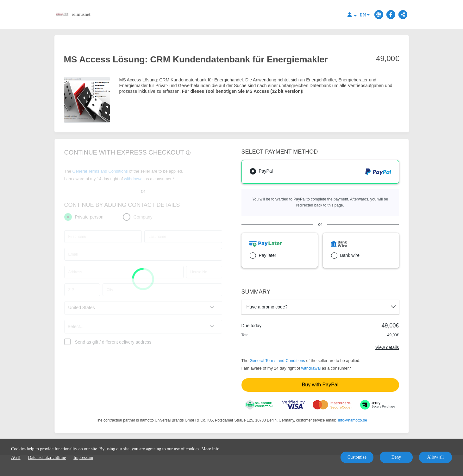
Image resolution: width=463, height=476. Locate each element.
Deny (396, 457)
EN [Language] (365, 14)
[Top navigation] (352, 16)
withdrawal (311, 368)
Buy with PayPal (320, 385)
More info (210, 449)
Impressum (83, 457)
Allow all (436, 457)
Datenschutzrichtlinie (47, 457)
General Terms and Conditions (277, 361)
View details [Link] (387, 347)
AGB (16, 457)
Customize (357, 457)
